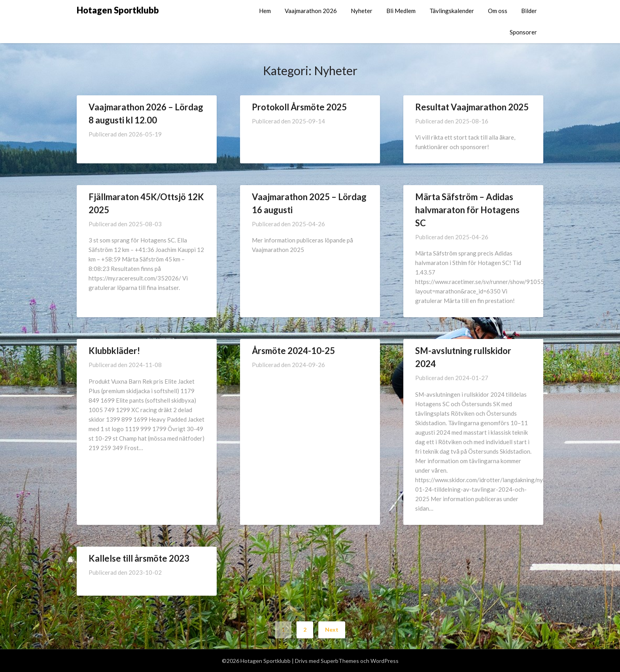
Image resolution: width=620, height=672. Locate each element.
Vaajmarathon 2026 (311, 11)
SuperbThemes (340, 661)
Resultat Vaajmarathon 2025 (472, 107)
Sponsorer (523, 32)
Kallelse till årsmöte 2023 (139, 558)
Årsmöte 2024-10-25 (293, 351)
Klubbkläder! (114, 351)
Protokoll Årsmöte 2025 (299, 107)
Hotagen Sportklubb (118, 10)
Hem (265, 11)
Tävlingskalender (452, 11)
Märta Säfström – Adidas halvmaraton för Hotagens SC (467, 210)
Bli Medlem (401, 11)
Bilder (529, 11)
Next (332, 629)
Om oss (498, 11)
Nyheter (362, 11)
